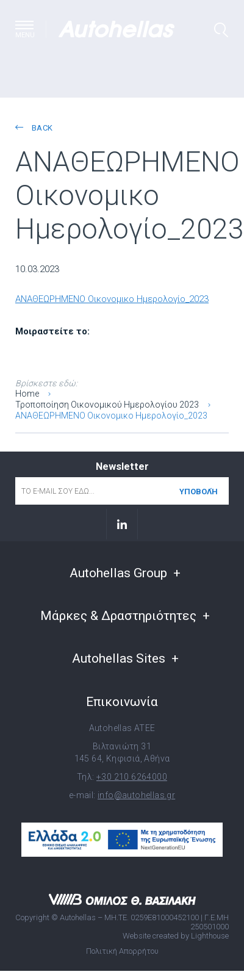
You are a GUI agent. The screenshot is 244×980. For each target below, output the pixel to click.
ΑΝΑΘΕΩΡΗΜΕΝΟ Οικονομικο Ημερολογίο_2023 (112, 299)
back (34, 128)
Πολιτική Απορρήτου (122, 951)
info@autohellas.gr (136, 795)
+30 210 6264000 (132, 777)
